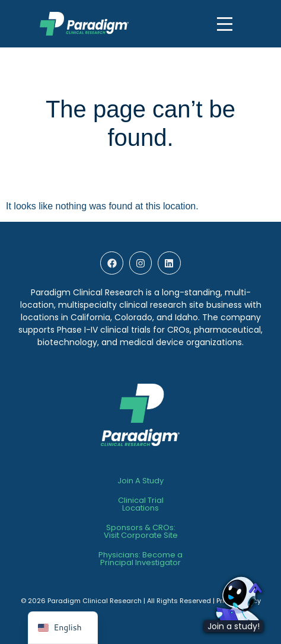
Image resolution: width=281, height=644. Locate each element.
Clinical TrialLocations (141, 504)
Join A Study (140, 481)
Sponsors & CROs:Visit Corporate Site (141, 531)
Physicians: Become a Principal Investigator (140, 559)
